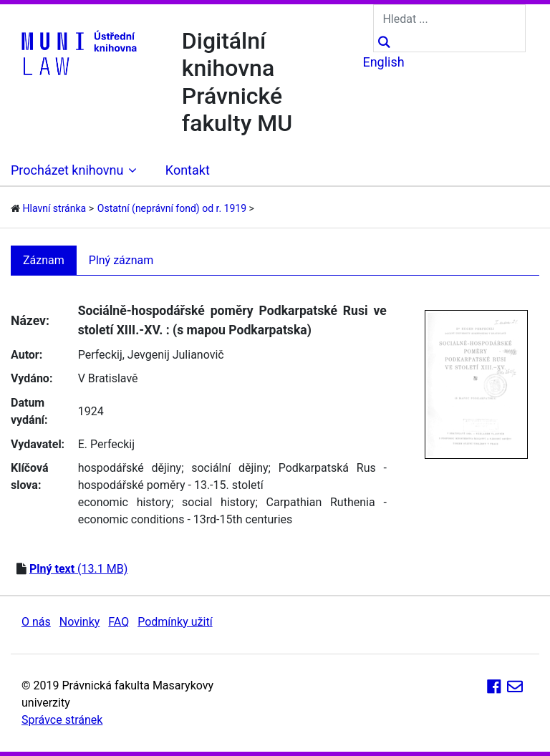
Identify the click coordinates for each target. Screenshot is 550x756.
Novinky (80, 622)
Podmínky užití (175, 622)
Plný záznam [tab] (121, 260)
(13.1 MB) (78, 569)
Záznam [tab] (44, 260)
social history (218, 502)
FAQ (119, 622)
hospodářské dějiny (130, 468)
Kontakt (188, 170)
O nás (36, 622)
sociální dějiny (230, 468)
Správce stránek (62, 720)
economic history (125, 502)
